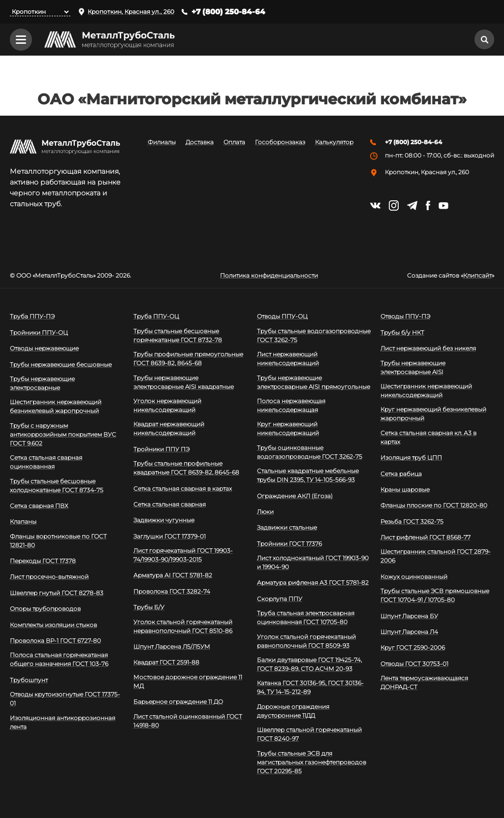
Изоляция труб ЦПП (411, 457)
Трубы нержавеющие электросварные (42, 383)
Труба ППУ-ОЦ (156, 316)
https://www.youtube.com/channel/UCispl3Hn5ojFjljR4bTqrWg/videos (443, 206)
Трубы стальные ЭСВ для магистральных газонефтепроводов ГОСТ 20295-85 (312, 762)
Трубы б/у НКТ (402, 332)
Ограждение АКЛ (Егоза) (295, 496)
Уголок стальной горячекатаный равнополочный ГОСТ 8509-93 (306, 641)
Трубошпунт (29, 680)
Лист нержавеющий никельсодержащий (288, 359)
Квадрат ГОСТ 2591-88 (166, 662)
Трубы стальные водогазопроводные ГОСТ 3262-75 (314, 335)
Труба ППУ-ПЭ (32, 316)
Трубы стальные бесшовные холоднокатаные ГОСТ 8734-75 (57, 486)
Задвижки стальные (287, 527)
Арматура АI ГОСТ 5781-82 (173, 576)
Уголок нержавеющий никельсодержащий (167, 405)
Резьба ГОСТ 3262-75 (412, 521)
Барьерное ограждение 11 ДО (178, 702)
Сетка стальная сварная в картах (183, 488)
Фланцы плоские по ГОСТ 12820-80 (434, 505)
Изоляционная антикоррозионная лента (63, 722)
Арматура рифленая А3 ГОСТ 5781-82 (313, 583)
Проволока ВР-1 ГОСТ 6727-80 (55, 641)
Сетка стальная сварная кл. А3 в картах (428, 437)
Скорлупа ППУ (280, 599)
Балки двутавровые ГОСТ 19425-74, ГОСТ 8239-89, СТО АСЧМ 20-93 (309, 664)
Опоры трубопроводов (45, 609)
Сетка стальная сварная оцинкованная (46, 462)
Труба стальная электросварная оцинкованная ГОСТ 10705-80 (306, 617)
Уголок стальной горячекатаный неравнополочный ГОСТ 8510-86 (183, 626)
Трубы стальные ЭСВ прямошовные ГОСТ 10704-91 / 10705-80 (435, 595)
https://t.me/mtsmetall (412, 205)
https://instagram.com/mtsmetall (394, 205)
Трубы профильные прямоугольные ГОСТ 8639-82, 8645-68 (188, 359)
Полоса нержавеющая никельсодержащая (291, 405)
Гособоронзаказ (280, 143)
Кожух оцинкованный (414, 577)
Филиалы (162, 143)
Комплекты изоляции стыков (53, 625)
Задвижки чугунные (164, 520)
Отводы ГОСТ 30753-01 (414, 664)
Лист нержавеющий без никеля (428, 348)
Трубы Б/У (149, 607)
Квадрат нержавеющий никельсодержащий (169, 428)
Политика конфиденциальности (269, 276)
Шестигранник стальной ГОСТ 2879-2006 (436, 556)
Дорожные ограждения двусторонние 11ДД (293, 711)
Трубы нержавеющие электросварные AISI (413, 367)
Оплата (234, 143)
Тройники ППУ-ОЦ (39, 332)
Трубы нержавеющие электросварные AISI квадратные (184, 382)
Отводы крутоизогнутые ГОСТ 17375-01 (65, 699)
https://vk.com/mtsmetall (375, 205)
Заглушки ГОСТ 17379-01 (170, 536)
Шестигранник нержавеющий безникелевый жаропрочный (56, 406)
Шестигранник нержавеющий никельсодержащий (426, 391)
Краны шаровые (405, 489)
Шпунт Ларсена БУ (409, 616)
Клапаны (23, 521)
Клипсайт (477, 276)
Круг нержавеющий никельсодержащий (288, 428)
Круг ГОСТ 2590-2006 (413, 647)
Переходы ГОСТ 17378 (43, 561)
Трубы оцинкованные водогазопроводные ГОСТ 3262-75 (310, 452)
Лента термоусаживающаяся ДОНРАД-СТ (424, 682)
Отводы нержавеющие (44, 348)
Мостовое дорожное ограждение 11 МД (188, 681)
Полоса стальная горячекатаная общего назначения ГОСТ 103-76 (59, 659)
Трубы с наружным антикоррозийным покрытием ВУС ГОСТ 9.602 (63, 434)
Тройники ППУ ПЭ (161, 449)
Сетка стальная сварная (170, 504)
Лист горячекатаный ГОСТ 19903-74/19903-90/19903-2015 (183, 555)
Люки (265, 512)
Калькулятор (334, 143)
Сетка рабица (401, 474)
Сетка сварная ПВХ (39, 506)
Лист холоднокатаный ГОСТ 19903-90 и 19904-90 (313, 562)
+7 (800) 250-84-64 (228, 12)
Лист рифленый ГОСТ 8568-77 (425, 537)
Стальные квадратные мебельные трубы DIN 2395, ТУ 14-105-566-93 (308, 475)
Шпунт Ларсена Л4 (409, 632)
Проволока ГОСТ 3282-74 (172, 591)
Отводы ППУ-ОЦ (282, 316)
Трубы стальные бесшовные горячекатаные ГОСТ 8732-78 (178, 335)
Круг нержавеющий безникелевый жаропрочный (433, 414)
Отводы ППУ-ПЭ (405, 316)
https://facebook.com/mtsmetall (428, 205)
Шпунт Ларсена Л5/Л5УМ (172, 646)
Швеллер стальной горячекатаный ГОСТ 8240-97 (309, 734)
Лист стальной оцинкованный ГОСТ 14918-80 (188, 721)
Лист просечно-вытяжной (49, 577)
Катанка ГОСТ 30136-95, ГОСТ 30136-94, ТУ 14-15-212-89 (310, 687)
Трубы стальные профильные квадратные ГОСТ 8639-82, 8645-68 (186, 468)
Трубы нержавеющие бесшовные (61, 364)
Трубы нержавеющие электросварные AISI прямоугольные (314, 382)
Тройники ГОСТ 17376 (289, 544)
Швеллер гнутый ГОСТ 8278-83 (57, 593)
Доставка (200, 143)
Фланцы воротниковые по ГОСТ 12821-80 (58, 541)
